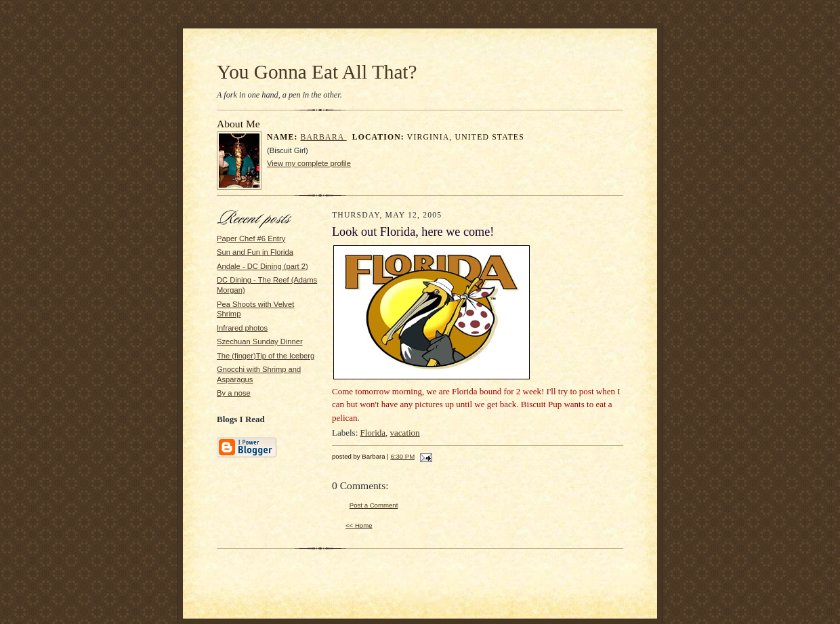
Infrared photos (242, 328)
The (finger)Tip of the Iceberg (266, 356)
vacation (405, 433)
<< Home (359, 525)
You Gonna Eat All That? (317, 72)
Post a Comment (374, 505)
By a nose (234, 393)
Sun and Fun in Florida (255, 252)
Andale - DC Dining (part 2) (262, 266)
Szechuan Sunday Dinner (260, 341)
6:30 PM (402, 456)
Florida (373, 433)
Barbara (324, 137)
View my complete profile (309, 163)
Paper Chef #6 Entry (251, 238)
